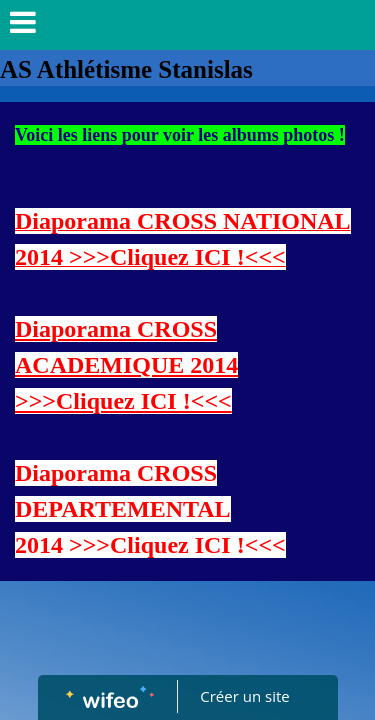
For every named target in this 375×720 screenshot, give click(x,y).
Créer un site (244, 696)
